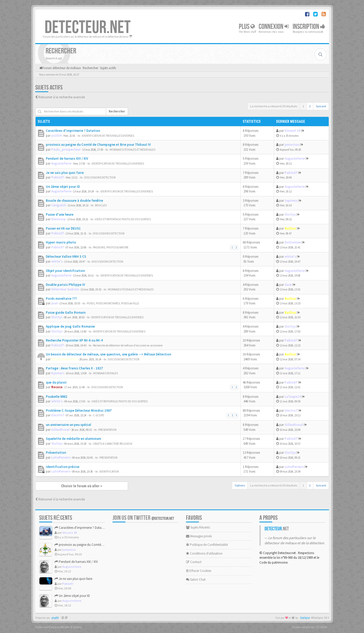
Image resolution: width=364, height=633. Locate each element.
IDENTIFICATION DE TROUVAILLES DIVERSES (108, 136)
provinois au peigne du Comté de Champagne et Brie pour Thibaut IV (98, 145)
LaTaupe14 (293, 397)
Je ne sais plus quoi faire (65, 173)
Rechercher (117, 111)
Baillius (290, 228)
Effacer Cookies (199, 571)
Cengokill (59, 205)
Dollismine (293, 242)
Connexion (274, 27)
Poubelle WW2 (57, 397)
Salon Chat (196, 579)
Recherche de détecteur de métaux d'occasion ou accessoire (128, 345)
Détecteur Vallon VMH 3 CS (66, 257)
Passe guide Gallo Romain (66, 313)
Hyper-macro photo (61, 242)
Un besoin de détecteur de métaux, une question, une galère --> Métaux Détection (108, 354)
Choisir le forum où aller (82, 486)
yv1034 (56, 136)
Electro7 (58, 415)
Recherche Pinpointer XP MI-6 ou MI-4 (74, 340)
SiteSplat (305, 618)
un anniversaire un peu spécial (69, 425)
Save (288, 285)
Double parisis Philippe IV (65, 285)
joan (54, 303)
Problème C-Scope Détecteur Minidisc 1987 (79, 411)
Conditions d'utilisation (204, 553)
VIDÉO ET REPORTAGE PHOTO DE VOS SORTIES (123, 219)
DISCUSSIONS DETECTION (100, 177)
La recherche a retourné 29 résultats (274, 106)
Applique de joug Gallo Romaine (70, 326)
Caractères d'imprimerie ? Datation (73, 131)
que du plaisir (56, 382)
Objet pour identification (65, 271)
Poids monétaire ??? (61, 299)
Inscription (309, 27)
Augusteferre (61, 163)
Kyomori (58, 373)
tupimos (291, 201)
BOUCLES (101, 205)
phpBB (55, 618)
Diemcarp (58, 219)
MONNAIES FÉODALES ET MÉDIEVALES (133, 150)
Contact (194, 562)
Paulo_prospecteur (66, 149)
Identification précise (63, 467)
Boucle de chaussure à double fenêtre (74, 201)
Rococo (57, 387)
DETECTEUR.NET (88, 28)
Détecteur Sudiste (65, 289)
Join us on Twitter (143, 518)
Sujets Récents (198, 527)
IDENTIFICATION (109, 472)
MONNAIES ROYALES (105, 373)
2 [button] (310, 106)
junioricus (292, 145)
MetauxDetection (64, 359)
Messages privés (199, 536)
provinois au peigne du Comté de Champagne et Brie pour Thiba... (103, 545)
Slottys (290, 214)
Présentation (56, 453)
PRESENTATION (107, 430)
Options (240, 485)
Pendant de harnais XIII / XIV (67, 159)
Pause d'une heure (60, 214)
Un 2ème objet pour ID (63, 187)
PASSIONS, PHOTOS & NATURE (111, 247)
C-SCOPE (99, 415)
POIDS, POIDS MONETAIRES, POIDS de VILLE (113, 303)
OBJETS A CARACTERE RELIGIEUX (113, 444)
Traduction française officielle (53, 627)
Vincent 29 (293, 131)
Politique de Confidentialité (207, 545)
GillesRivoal (60, 430)
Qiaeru (77, 627)
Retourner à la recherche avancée (62, 97)
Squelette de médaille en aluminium (73, 439)
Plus (247, 27)
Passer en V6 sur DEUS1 (63, 228)
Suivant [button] (321, 106)
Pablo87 (58, 177)
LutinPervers (61, 457)
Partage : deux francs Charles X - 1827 (74, 368)
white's (57, 261)
